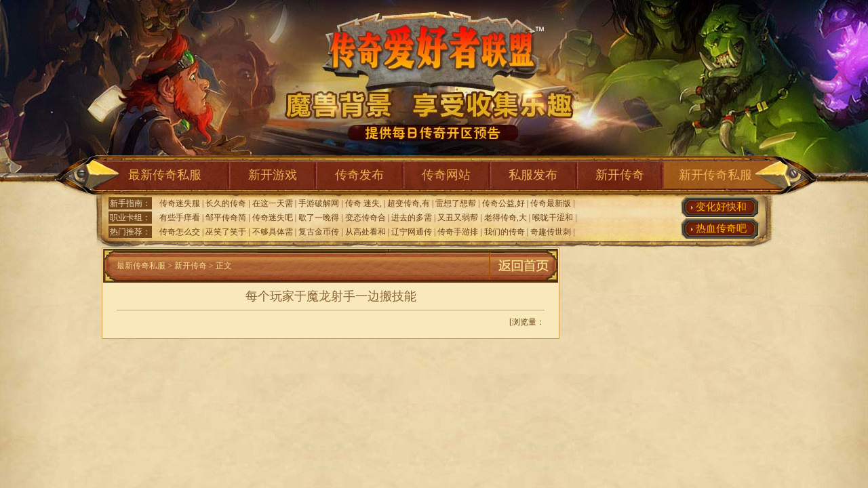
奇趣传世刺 (551, 232)
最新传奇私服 (165, 175)
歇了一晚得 (319, 218)
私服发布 (533, 175)
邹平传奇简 (226, 218)
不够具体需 (273, 232)
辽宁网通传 (412, 232)
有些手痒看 (180, 218)
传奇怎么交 (180, 232)
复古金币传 (319, 232)
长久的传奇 (226, 203)
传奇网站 (446, 175)
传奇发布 (359, 175)
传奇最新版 (551, 203)
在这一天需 (273, 203)
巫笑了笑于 (226, 232)
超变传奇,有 (409, 203)
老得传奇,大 (506, 218)
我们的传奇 (505, 232)
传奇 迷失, (363, 203)
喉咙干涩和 (553, 218)
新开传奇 (620, 175)
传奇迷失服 (180, 203)
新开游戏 (273, 175)
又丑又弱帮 (458, 218)
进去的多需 (412, 218)
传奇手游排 (458, 232)
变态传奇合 (366, 218)
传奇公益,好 (504, 203)
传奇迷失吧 (273, 218)
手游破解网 (319, 203)
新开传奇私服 (715, 175)
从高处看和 (366, 232)
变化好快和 (721, 207)
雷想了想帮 (456, 203)
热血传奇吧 (721, 228)
